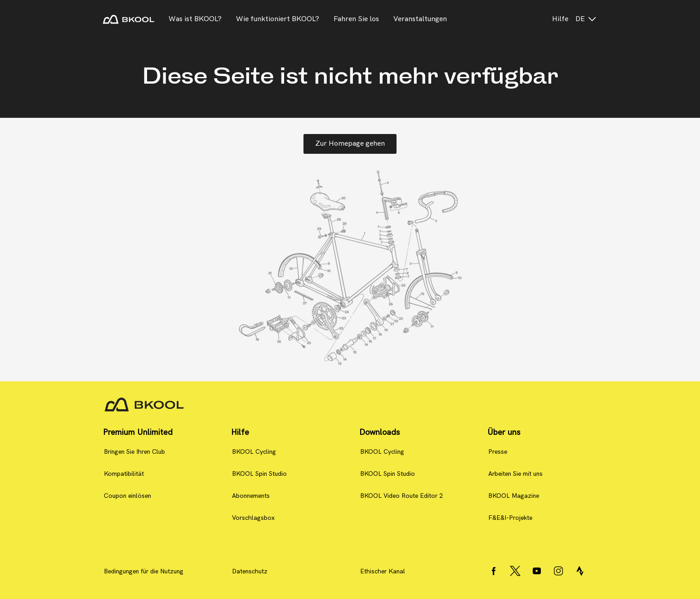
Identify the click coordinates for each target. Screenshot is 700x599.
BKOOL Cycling (254, 452)
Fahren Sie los (356, 19)
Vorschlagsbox (253, 518)
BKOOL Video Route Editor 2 (401, 496)
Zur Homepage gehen (350, 144)
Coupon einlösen (127, 496)
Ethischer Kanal (383, 571)
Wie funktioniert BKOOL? (278, 19)
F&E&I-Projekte (510, 518)
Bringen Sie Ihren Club (134, 452)
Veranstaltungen (420, 19)
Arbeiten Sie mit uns (515, 474)
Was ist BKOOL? (195, 19)
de (586, 19)
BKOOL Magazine (514, 496)
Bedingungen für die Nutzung (144, 571)
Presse (498, 452)
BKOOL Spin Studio (259, 474)
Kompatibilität (124, 474)
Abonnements (251, 496)
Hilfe (560, 19)
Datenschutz (250, 571)
